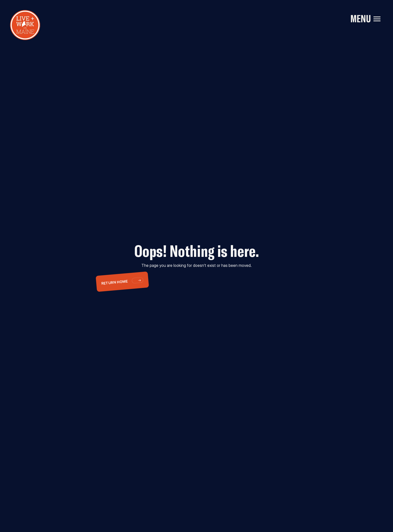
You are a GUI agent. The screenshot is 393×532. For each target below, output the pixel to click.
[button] (377, 19)
